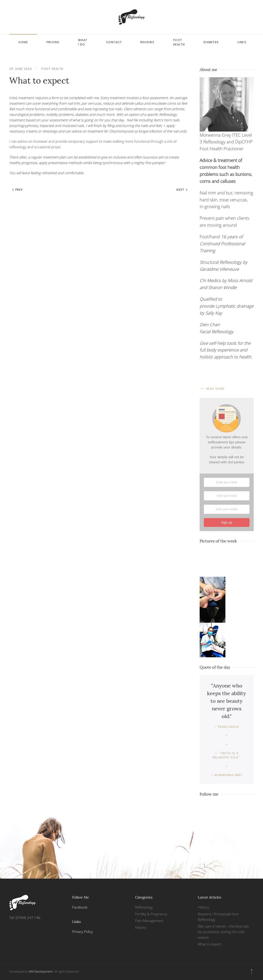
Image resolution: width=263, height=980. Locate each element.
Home (23, 42)
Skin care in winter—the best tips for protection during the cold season (223, 932)
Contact (114, 42)
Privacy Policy (83, 932)
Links (242, 42)
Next (182, 190)
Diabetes (211, 42)
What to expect (209, 944)
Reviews (148, 42)
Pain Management (149, 921)
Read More (215, 389)
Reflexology (144, 907)
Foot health (179, 42)
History (141, 927)
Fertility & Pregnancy (151, 914)
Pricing (53, 42)
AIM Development (41, 971)
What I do (83, 42)
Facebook (80, 907)
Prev (17, 190)
